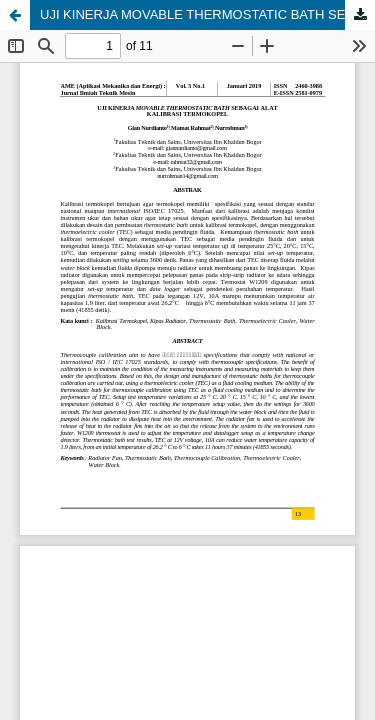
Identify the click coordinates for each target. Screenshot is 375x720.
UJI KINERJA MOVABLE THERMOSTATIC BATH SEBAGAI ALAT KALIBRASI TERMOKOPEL (207, 14)
